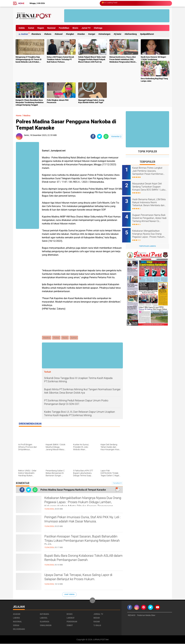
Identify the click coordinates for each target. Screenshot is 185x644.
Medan (82, 34)
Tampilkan (117, 483)
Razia (66, 338)
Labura (48, 34)
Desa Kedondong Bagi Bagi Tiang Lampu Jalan (154, 80)
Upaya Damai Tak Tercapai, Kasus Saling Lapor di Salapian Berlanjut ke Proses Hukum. (83, 578)
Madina (28, 115)
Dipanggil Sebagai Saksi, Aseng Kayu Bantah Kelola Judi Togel (91, 101)
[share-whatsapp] (106, 136)
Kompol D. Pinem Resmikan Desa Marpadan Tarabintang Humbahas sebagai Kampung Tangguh (30, 103)
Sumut (31, 28)
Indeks (22, 28)
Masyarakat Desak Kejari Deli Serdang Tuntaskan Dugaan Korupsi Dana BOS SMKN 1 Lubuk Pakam (151, 186)
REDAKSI (132, 615)
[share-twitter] (100, 136)
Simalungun (105, 34)
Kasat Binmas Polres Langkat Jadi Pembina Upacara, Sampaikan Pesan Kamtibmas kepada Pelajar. (151, 171)
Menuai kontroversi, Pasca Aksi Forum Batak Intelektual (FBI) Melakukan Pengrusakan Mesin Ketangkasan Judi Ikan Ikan (123, 60)
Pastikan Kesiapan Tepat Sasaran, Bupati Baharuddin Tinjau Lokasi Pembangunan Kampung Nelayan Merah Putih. (77, 542)
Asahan (25, 34)
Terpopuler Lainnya (147, 241)
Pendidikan (64, 28)
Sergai (92, 34)
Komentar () (116, 136)
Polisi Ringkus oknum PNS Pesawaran (58, 101)
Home (21, 3)
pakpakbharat (148, 34)
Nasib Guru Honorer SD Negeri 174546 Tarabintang (153, 58)
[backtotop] (92, 601)
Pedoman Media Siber (148, 615)
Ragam (41, 28)
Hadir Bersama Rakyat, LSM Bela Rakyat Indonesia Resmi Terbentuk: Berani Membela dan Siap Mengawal (151, 200)
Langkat (71, 34)
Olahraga (98, 28)
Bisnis (75, 28)
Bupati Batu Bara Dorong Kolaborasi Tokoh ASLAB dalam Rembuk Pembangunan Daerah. (82, 559)
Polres (57, 338)
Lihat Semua (69, 595)
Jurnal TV (86, 28)
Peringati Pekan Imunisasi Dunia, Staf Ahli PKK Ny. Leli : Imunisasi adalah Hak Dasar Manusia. (82, 520)
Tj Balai (118, 34)
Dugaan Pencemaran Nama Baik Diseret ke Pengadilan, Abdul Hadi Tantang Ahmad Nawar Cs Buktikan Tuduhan (150, 215)
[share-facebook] (93, 136)
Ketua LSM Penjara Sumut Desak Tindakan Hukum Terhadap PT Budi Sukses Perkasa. (60, 59)
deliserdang (131, 34)
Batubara (37, 34)
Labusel (59, 34)
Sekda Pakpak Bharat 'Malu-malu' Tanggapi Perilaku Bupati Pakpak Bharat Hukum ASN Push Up (92, 59)
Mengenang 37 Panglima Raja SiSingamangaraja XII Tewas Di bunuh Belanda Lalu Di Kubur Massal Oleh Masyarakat (28, 60)
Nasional (51, 28)
